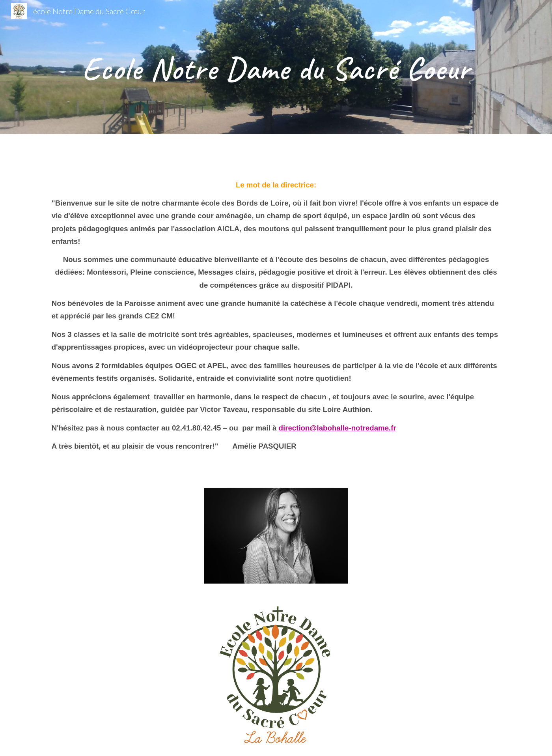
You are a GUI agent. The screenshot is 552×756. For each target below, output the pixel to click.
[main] (276, 67)
